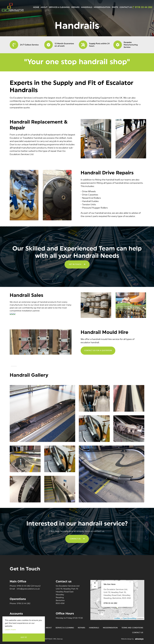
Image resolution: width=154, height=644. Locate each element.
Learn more (10, 630)
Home (36, 7)
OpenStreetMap (130, 618)
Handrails (87, 7)
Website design (126, 639)
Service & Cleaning (59, 7)
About (44, 7)
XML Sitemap (58, 639)
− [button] (95, 587)
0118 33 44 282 (25, 586)
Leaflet (117, 618)
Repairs (75, 7)
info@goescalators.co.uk (25, 589)
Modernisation (102, 7)
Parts (115, 7)
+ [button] (95, 583)
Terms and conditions (132, 628)
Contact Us (126, 7)
